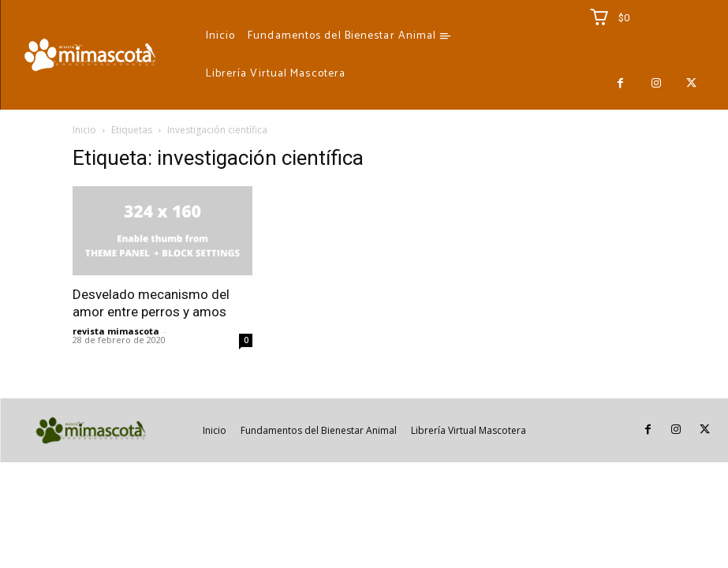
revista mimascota (116, 331)
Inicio (84, 130)
